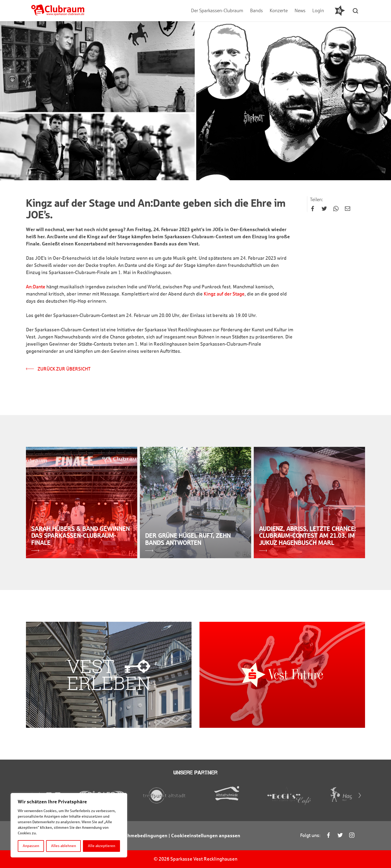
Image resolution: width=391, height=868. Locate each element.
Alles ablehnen (64, 846)
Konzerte (279, 11)
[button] (356, 11)
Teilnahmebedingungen (141, 836)
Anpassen (31, 846)
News (300, 11)
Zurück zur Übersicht (58, 369)
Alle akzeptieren (102, 846)
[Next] (360, 795)
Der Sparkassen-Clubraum (217, 11)
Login (318, 11)
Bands (256, 11)
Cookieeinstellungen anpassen (206, 836)
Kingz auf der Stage (224, 294)
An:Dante (36, 287)
